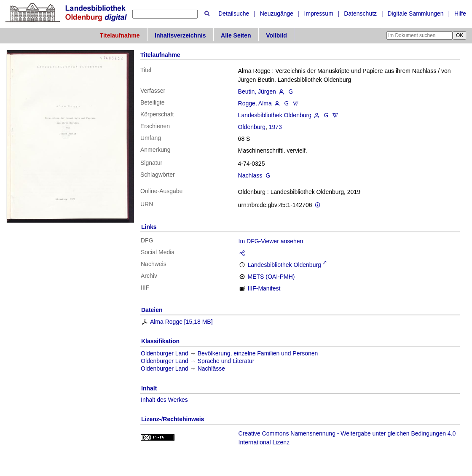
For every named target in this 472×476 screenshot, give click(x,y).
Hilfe (460, 13)
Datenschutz (360, 13)
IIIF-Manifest (264, 288)
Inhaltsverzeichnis (180, 35)
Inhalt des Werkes (164, 400)
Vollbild (276, 35)
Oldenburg (252, 127)
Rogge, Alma (255, 103)
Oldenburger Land (165, 353)
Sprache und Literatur (226, 361)
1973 (275, 127)
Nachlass (250, 175)
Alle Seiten (236, 35)
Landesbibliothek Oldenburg (275, 115)
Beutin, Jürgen (257, 91)
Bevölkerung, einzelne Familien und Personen (258, 353)
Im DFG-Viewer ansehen (271, 241)
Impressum (319, 13)
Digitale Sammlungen (415, 13)
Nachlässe (211, 368)
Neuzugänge (277, 13)
